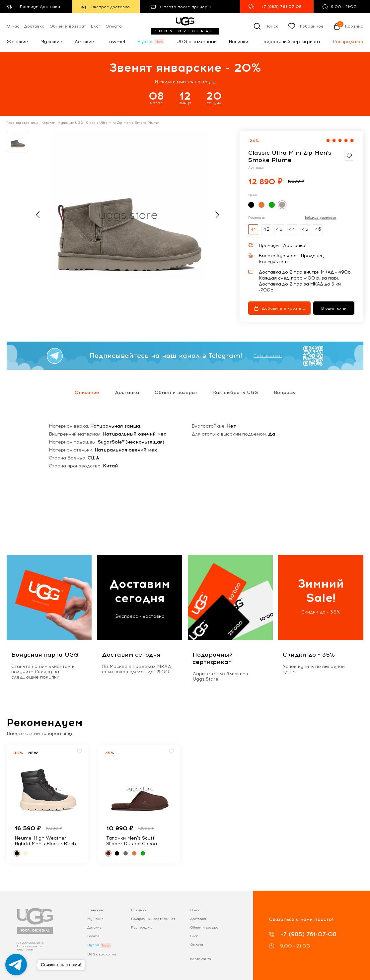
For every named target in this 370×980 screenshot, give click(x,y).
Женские (17, 42)
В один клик (334, 308)
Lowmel (116, 42)
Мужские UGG (70, 123)
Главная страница (23, 123)
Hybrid (145, 42)
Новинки (238, 42)
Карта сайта (201, 959)
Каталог (48, 123)
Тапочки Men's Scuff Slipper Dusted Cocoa (132, 841)
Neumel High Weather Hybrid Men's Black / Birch (45, 841)
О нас (13, 26)
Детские (84, 42)
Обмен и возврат (68, 26)
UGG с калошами (196, 42)
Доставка (34, 26)
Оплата (114, 26)
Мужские (51, 42)
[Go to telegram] (16, 965)
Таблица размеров (321, 218)
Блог (96, 26)
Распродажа (348, 42)
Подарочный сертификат (290, 42)
